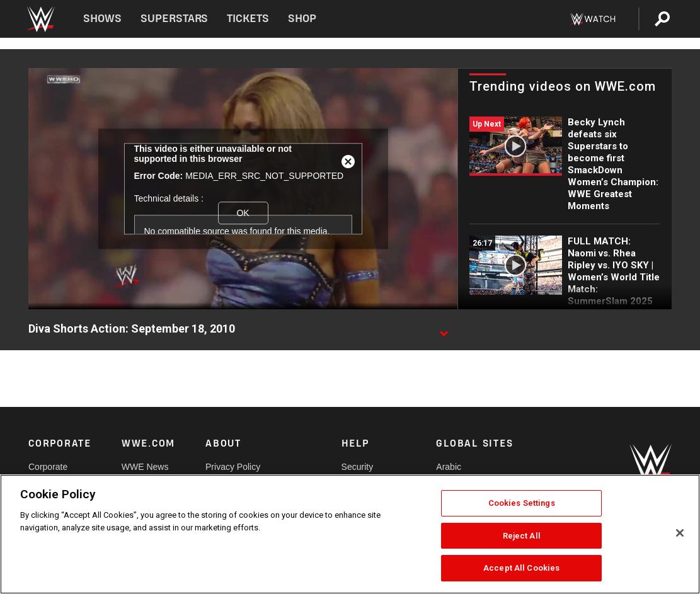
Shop (302, 19)
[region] (350, 534)
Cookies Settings (522, 503)
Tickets (248, 19)
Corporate (48, 467)
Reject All (522, 536)
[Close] (680, 533)
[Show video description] (444, 329)
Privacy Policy (233, 467)
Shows (102, 19)
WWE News (145, 467)
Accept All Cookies (521, 568)
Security (358, 467)
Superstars (175, 19)
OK (243, 213)
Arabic (449, 467)
